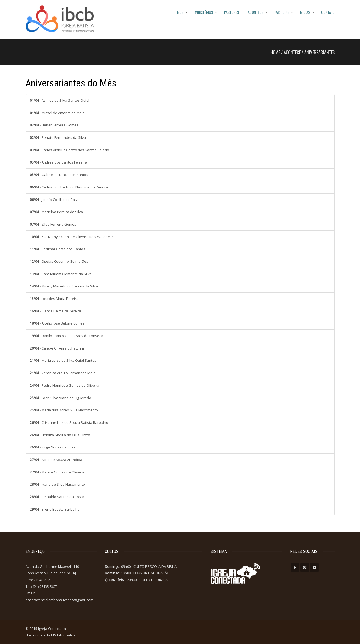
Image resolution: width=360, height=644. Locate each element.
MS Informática (63, 635)
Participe (282, 12)
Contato (328, 12)
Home (275, 52)
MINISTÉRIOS (204, 12)
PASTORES (232, 12)
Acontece (255, 12)
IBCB (180, 12)
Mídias (305, 12)
